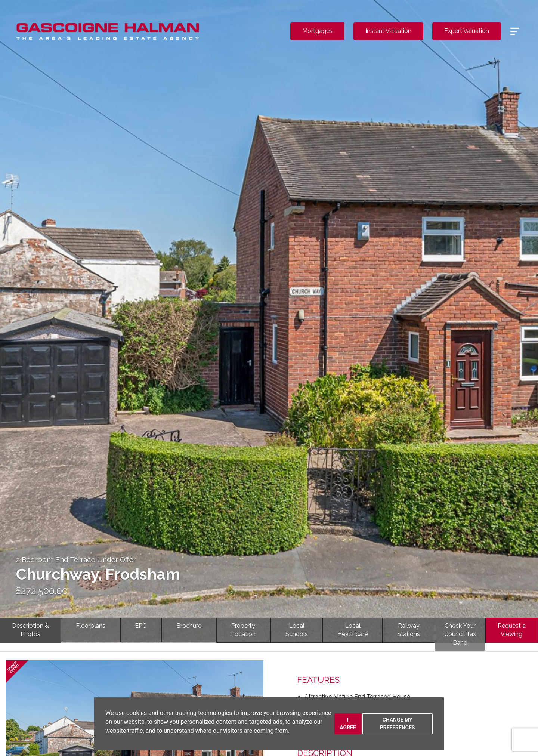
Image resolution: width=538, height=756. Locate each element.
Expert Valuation (467, 31)
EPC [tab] (141, 626)
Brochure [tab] (189, 626)
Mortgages (317, 31)
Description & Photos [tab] (30, 630)
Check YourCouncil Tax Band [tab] (460, 634)
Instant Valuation (388, 31)
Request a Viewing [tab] (512, 630)
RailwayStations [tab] (409, 630)
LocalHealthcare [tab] (353, 630)
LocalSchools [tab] (297, 630)
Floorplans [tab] (91, 626)
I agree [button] (348, 724)
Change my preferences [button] (398, 724)
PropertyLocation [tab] (243, 630)
